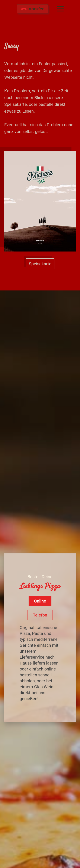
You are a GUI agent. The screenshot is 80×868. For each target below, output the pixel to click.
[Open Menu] (60, 9)
